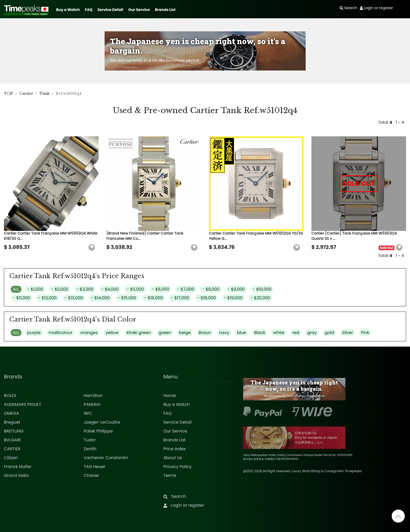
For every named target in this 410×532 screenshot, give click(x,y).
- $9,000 (236, 289)
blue (241, 333)
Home (170, 396)
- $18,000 (207, 298)
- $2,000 (60, 289)
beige (185, 333)
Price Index (175, 449)
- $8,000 (211, 289)
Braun (205, 333)
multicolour (61, 333)
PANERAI (92, 404)
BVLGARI (12, 440)
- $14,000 (100, 298)
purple (34, 333)
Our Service (139, 10)
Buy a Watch (68, 10)
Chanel (91, 475)
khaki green (139, 333)
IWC (88, 413)
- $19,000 (233, 298)
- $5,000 (135, 289)
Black (260, 333)
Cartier (26, 93)
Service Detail (110, 10)
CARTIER (12, 449)
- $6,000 (161, 289)
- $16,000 (154, 298)
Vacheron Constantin (106, 458)
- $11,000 (22, 298)
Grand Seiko (16, 475)
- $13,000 (74, 298)
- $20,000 (260, 298)
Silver (348, 333)
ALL (16, 289)
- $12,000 (47, 298)
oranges (89, 333)
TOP (8, 93)
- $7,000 (186, 289)
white (279, 333)
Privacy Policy (178, 467)
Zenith (90, 449)
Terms (170, 475)
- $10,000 (262, 289)
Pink (365, 333)
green (165, 333)
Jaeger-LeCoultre (102, 422)
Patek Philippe (98, 431)
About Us (173, 458)
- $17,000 (180, 298)
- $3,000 (85, 289)
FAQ (89, 10)
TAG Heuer (95, 467)
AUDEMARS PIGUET (22, 404)
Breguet (12, 422)
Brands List (165, 10)
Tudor (90, 440)
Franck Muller (18, 467)
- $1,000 (35, 289)
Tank (44, 93)
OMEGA (12, 413)
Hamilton (93, 396)
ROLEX (10, 396)
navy (224, 333)
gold (329, 333)
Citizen (11, 458)
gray (312, 333)
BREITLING (14, 431)
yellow (112, 333)
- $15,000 (127, 298)
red (296, 333)
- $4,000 (110, 289)
